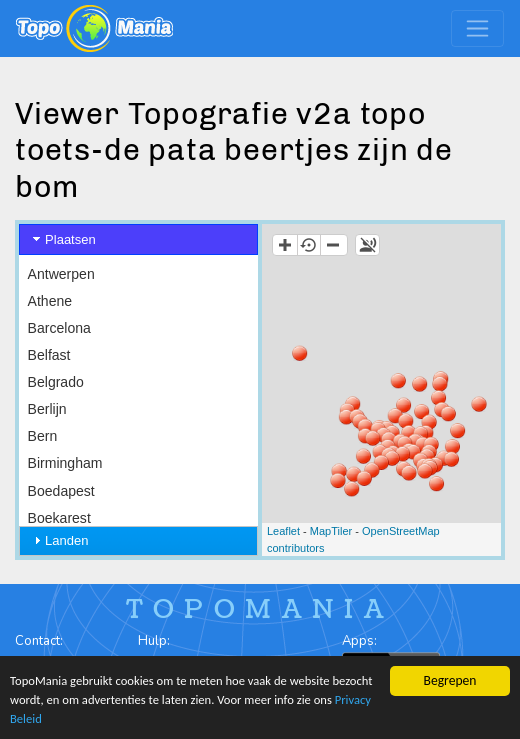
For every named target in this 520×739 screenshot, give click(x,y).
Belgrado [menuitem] (56, 382)
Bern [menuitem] (43, 436)
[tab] (138, 239)
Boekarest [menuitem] (59, 518)
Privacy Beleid (89, 718)
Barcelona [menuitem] (59, 328)
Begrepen (450, 675)
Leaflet (283, 531)
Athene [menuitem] (50, 301)
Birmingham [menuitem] (65, 463)
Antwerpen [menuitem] (61, 274)
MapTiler (331, 531)
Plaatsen (70, 239)
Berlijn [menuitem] (47, 409)
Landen (66, 540)
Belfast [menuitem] (49, 355)
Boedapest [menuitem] (61, 491)
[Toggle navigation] (477, 28)
